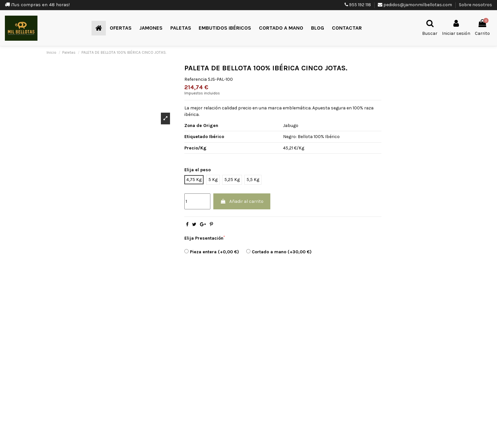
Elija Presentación (205, 238)
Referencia (196, 79)
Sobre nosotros (476, 5)
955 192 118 (360, 5)
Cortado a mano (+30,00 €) (279, 252)
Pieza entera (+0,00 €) (212, 252)
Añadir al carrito (242, 201)
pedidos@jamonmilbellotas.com (418, 5)
